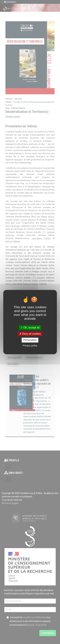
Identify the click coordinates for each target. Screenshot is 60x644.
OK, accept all (30, 328)
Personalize (30, 340)
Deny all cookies (30, 334)
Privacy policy (30, 345)
